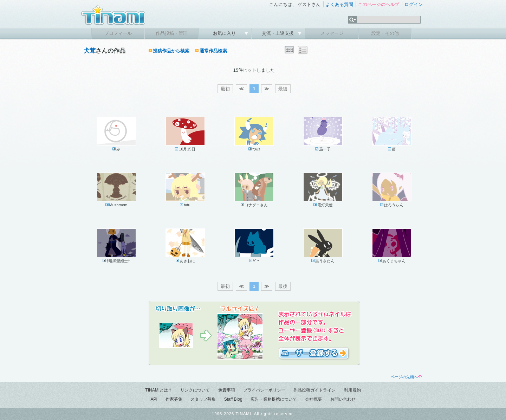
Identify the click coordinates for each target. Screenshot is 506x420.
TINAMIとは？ (159, 390)
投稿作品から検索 (171, 51)
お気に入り (225, 33)
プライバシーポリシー (264, 390)
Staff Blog (233, 399)
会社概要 (313, 399)
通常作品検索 (213, 51)
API (154, 399)
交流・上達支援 (278, 33)
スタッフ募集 (203, 399)
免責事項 (227, 390)
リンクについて (195, 390)
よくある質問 (339, 4)
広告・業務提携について (274, 399)
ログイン (414, 4)
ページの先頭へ (406, 377)
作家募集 (174, 399)
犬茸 (90, 51)
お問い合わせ (343, 399)
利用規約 (352, 390)
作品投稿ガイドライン (314, 390)
